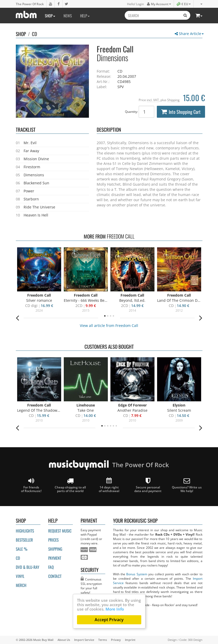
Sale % (22, 549)
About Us (64, 640)
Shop (50, 16)
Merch (21, 585)
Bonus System (137, 574)
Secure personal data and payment (148, 485)
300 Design (195, 640)
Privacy (116, 640)
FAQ (51, 567)
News (68, 16)
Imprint (130, 640)
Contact (55, 576)
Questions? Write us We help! (187, 485)
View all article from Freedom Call (109, 325)
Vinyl (20, 576)
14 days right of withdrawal (109, 485)
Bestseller (24, 540)
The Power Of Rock (30, 4)
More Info (115, 609)
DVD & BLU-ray (27, 567)
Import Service (84, 640)
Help (85, 16)
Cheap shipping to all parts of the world (70, 485)
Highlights (25, 531)
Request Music (60, 531)
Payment (55, 558)
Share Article (189, 34)
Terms (103, 640)
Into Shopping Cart (181, 112)
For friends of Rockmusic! (31, 485)
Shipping (173, 100)
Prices (53, 540)
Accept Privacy (109, 620)
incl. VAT (153, 100)
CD (34, 34)
